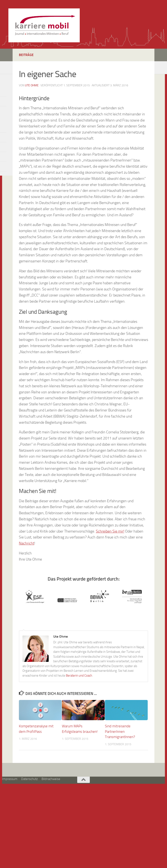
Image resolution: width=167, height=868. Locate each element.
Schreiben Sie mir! (110, 531)
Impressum (10, 779)
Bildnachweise (51, 779)
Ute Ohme (32, 85)
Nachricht (27, 543)
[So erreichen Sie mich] (4, 67)
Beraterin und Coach (79, 676)
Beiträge (26, 55)
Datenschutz (29, 779)
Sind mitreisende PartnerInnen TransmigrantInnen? (120, 731)
